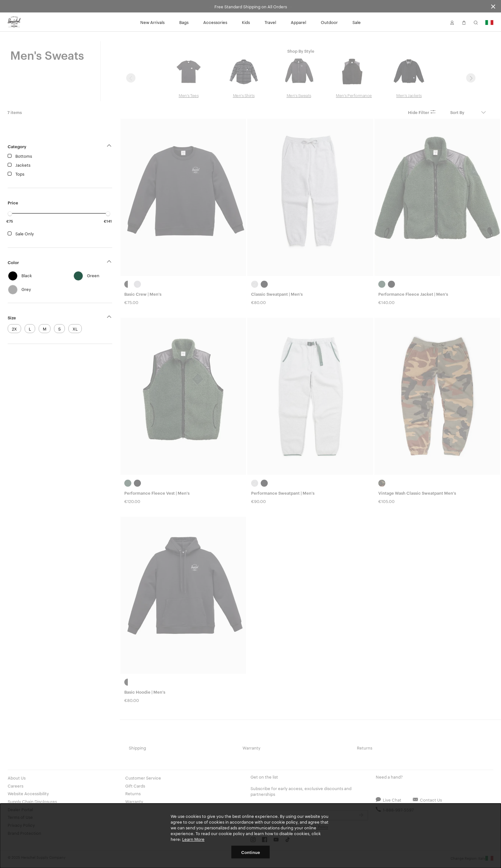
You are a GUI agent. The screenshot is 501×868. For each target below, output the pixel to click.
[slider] (10, 214)
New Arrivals (152, 22)
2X (14, 329)
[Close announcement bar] (493, 6)
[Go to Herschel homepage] (14, 22)
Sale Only (25, 233)
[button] (452, 22)
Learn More (193, 839)
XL (75, 329)
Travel (270, 22)
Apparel (298, 22)
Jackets (23, 165)
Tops (20, 174)
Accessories (215, 22)
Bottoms (24, 156)
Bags (184, 22)
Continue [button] (251, 852)
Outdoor (329, 22)
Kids (246, 22)
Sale (357, 22)
